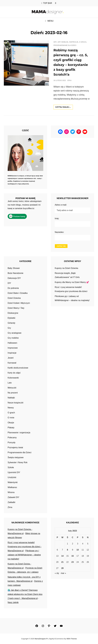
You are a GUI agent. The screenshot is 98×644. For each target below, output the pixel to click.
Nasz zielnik (13, 602)
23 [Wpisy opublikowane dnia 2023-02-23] (73, 562)
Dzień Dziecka (14, 298)
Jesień (11, 358)
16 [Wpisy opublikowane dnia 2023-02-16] (73, 556)
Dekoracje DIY (14, 278)
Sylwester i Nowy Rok (18, 462)
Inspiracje (74, 42)
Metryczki (12, 388)
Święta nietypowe (16, 457)
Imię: (57, 218)
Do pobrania (13, 288)
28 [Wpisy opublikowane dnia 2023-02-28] (62, 568)
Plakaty (11, 428)
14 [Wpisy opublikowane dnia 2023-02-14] (62, 556)
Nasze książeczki (16, 403)
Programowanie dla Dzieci (65, 45)
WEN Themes (72, 639)
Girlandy (11, 323)
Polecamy (12, 438)
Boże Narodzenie (16, 273)
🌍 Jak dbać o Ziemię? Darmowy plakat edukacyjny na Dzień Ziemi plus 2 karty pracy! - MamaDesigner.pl (25, 594)
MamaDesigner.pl (41, 639)
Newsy (11, 408)
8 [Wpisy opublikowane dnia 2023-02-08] (67, 550)
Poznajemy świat (15, 447)
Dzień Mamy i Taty (16, 308)
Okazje (11, 423)
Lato (10, 383)
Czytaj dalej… (64, 108)
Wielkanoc (12, 487)
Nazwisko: (59, 232)
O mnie (11, 418)
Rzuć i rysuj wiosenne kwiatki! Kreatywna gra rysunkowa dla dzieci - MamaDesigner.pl (25, 547)
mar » (63, 573)
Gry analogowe (15, 333)
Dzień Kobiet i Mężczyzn (19, 303)
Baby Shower (14, 268)
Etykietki (11, 318)
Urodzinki (12, 477)
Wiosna (11, 492)
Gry (55, 42)
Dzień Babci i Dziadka (18, 293)
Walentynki (13, 482)
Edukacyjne (13, 313)
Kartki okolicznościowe (18, 368)
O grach (83, 42)
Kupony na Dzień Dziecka (66, 268)
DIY (9, 283)
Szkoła (11, 467)
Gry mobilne (63, 42)
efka (69, 80)
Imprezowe (13, 348)
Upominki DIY (14, 472)
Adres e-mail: (61, 205)
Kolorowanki (13, 378)
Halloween (12, 343)
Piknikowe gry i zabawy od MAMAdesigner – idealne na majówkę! (24, 555)
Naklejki (11, 398)
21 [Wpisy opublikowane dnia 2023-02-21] (62, 562)
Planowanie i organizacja (19, 433)
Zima (10, 507)
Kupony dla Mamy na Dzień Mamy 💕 (72, 282)
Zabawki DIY (13, 497)
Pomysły (11, 443)
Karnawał (12, 363)
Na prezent (13, 393)
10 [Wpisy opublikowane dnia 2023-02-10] (78, 550)
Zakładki (11, 502)
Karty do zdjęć (14, 373)
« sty (57, 573)
